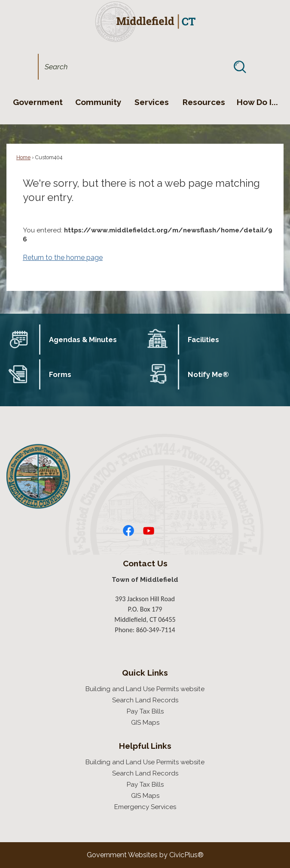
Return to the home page (63, 258)
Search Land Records (145, 700)
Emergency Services (145, 807)
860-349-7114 (156, 630)
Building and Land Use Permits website (145, 689)
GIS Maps (145, 723)
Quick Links (145, 673)
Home (23, 158)
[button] (240, 67)
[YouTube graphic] (149, 531)
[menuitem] (38, 102)
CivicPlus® (186, 855)
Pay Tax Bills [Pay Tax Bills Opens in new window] (145, 711)
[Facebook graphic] (128, 531)
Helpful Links (145, 746)
